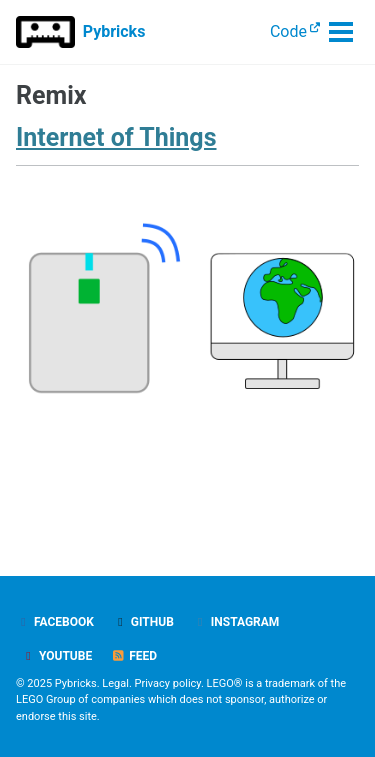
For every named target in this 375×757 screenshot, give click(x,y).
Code (288, 31)
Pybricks (114, 31)
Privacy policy (168, 683)
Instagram (236, 622)
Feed (134, 656)
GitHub (143, 622)
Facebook (55, 622)
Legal (115, 683)
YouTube (56, 656)
